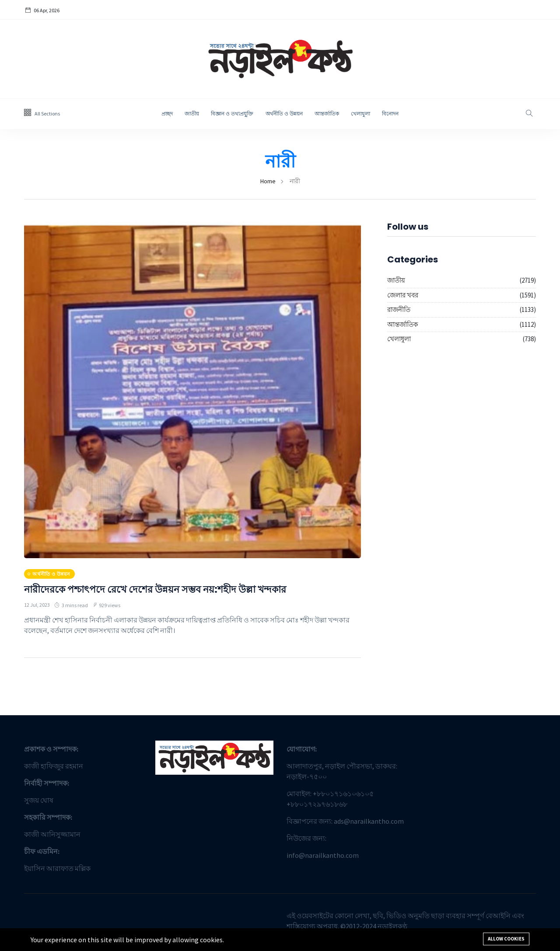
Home (268, 181)
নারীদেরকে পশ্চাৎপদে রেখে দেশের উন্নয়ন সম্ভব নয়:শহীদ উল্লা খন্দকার (167, 589)
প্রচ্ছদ (167, 114)
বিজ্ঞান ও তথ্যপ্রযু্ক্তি (232, 114)
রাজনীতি (399, 309)
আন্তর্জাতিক (327, 114)
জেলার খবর (403, 295)
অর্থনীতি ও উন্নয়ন (284, 114)
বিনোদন (390, 114)
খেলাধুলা (360, 114)
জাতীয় (192, 114)
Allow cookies (506, 939)
